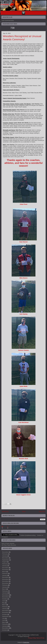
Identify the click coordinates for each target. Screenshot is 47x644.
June (4, 601)
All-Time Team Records (9, 545)
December (5, 552)
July (3, 618)
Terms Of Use (40, 638)
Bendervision (26, 642)
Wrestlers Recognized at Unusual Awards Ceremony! (22, 38)
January (5, 556)
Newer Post (5, 511)
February (5, 554)
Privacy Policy (32, 638)
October (5, 599)
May (3, 603)
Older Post (42, 511)
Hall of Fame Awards (8, 543)
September (6, 560)
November (5, 570)
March (4, 572)
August (4, 562)
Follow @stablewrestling (28, 535)
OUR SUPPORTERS (8, 21)
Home (24, 511)
